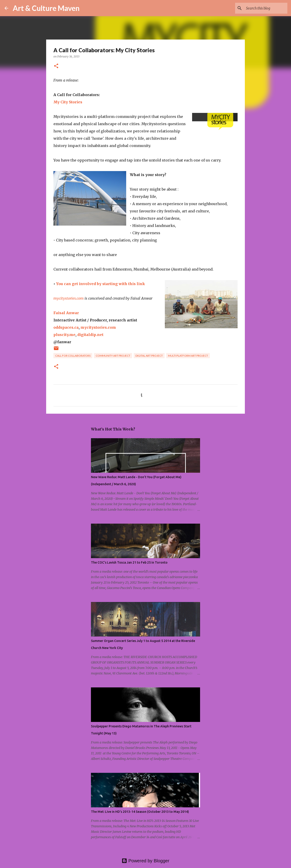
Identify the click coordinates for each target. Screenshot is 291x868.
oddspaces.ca (66, 327)
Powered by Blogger (145, 861)
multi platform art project (188, 356)
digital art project (149, 356)
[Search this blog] (263, 8)
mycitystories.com (69, 298)
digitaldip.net (90, 335)
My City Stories (68, 102)
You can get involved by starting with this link (101, 284)
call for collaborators (73, 356)
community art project (113, 356)
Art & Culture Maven (46, 8)
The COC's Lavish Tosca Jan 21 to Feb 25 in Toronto (129, 562)
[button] (56, 66)
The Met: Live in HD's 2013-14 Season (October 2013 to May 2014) (140, 812)
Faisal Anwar (66, 313)
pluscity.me (64, 335)
